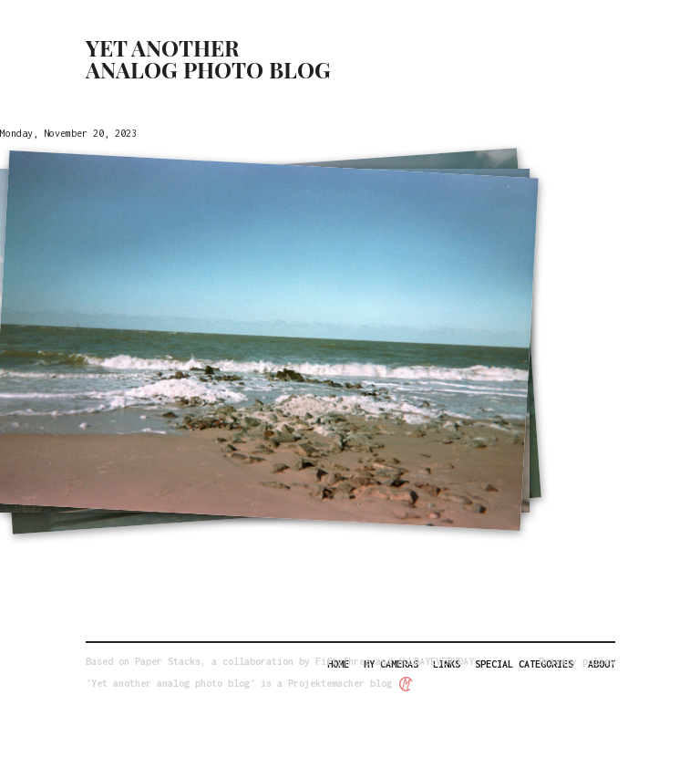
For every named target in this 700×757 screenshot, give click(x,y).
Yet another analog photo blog (208, 58)
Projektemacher (326, 683)
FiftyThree (343, 661)
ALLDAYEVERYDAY (436, 661)
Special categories (524, 664)
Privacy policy (577, 661)
